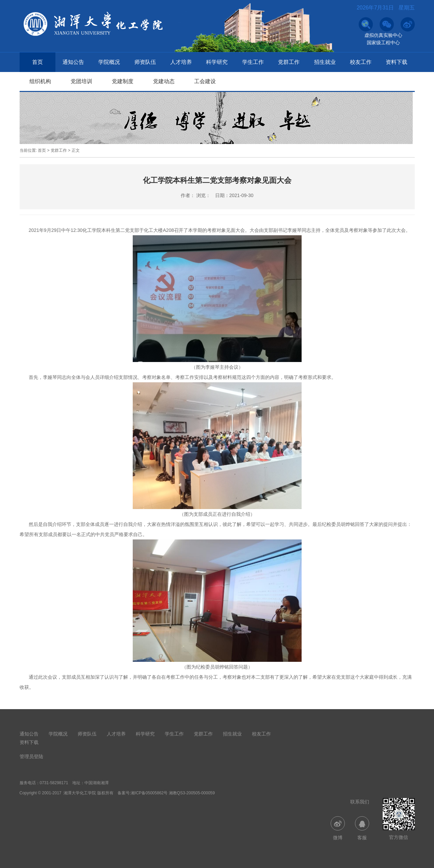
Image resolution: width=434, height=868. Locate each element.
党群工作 (289, 62)
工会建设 (205, 81)
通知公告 (73, 62)
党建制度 (123, 81)
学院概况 (109, 62)
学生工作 (253, 62)
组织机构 (40, 81)
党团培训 (81, 81)
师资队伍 (145, 62)
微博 (338, 828)
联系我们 (360, 802)
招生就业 (325, 62)
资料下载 (397, 62)
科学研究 (217, 62)
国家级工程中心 (383, 43)
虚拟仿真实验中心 (383, 35)
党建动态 (164, 81)
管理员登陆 (31, 756)
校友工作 (361, 62)
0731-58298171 (54, 783)
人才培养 (181, 62)
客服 (362, 828)
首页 (37, 62)
